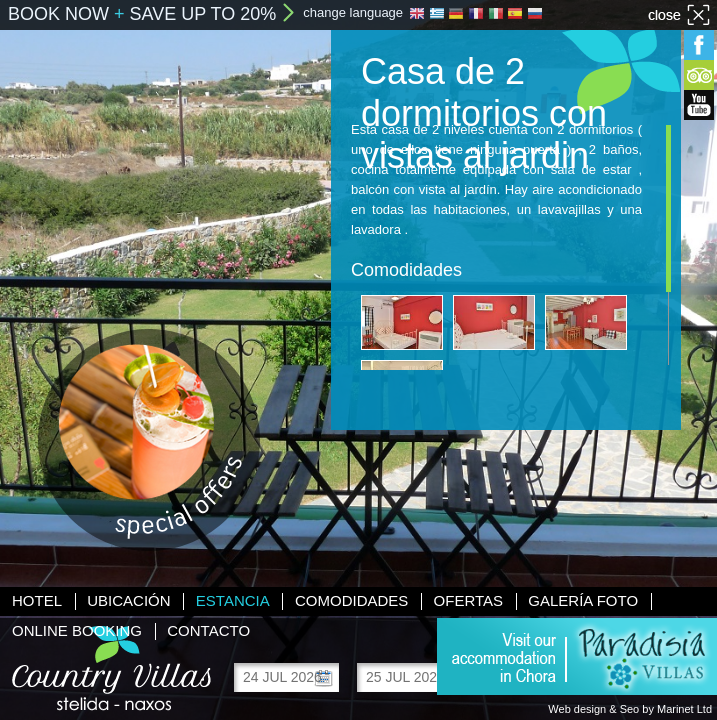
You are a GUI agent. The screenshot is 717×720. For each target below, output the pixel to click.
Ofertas (468, 600)
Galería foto (583, 600)
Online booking (77, 630)
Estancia (233, 600)
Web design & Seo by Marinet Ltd (630, 709)
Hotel (37, 600)
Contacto (208, 630)
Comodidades (351, 600)
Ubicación (128, 600)
